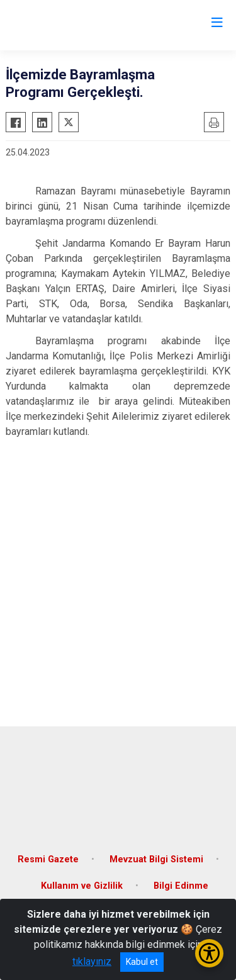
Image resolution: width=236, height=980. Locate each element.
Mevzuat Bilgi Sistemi (156, 859)
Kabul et (142, 962)
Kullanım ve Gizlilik (82, 886)
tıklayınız (92, 961)
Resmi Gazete (48, 859)
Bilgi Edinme (181, 886)
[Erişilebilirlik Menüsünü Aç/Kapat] (209, 953)
